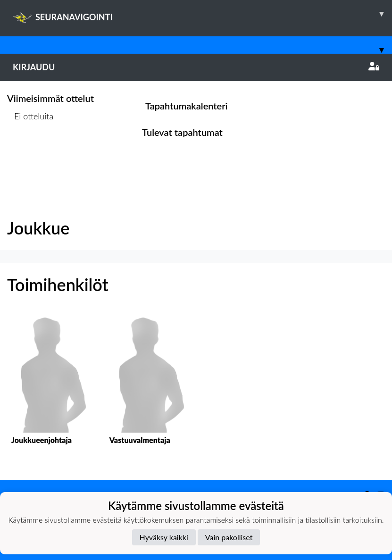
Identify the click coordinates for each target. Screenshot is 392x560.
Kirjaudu (196, 67)
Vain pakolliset (229, 537)
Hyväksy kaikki (164, 537)
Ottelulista (30, 152)
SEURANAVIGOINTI (202, 14)
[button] (49, 389)
